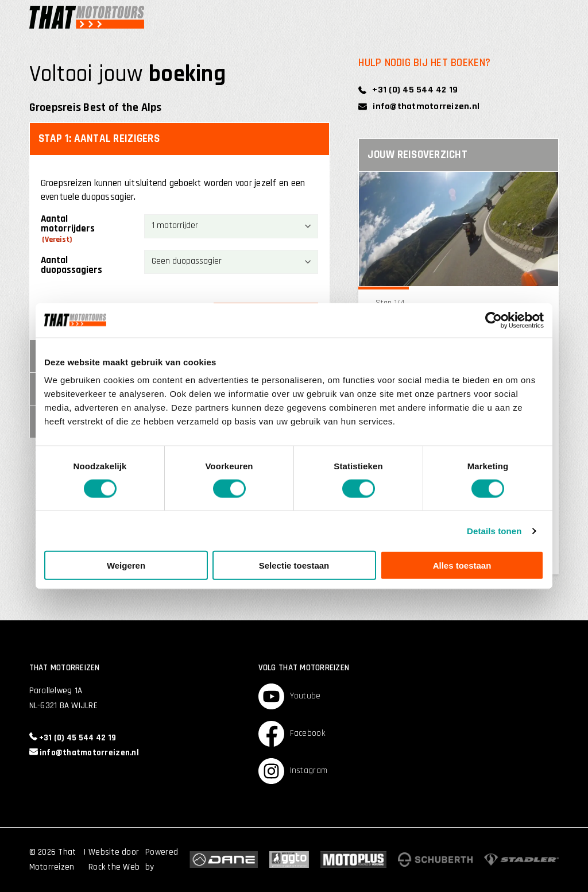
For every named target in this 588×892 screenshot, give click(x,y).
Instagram (293, 771)
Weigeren (126, 565)
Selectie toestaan (294, 565)
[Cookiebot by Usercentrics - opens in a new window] (494, 320)
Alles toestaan (462, 565)
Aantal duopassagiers (71, 265)
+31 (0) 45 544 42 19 (408, 90)
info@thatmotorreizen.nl (419, 107)
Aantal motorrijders (68, 230)
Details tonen (494, 530)
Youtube (290, 696)
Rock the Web (114, 867)
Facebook (292, 734)
